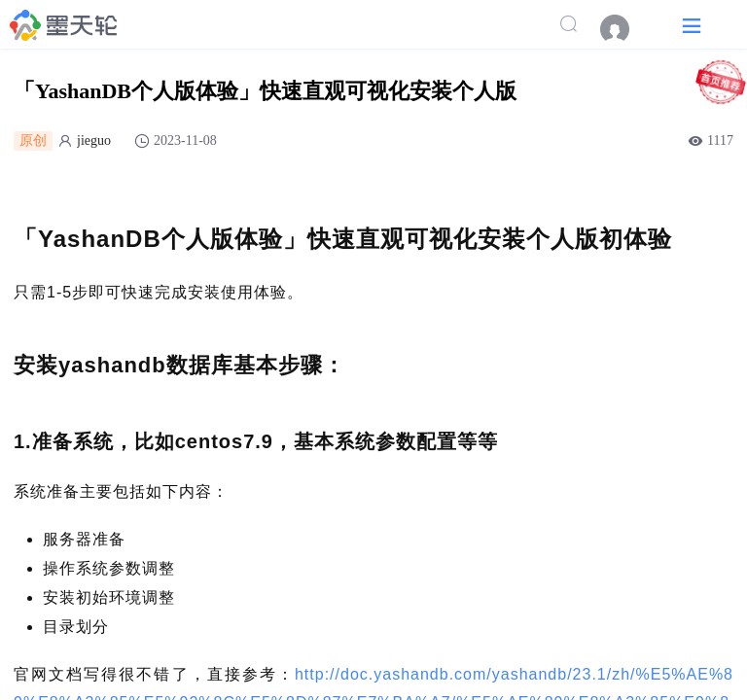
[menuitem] (624, 29)
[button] (692, 25)
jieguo (94, 140)
